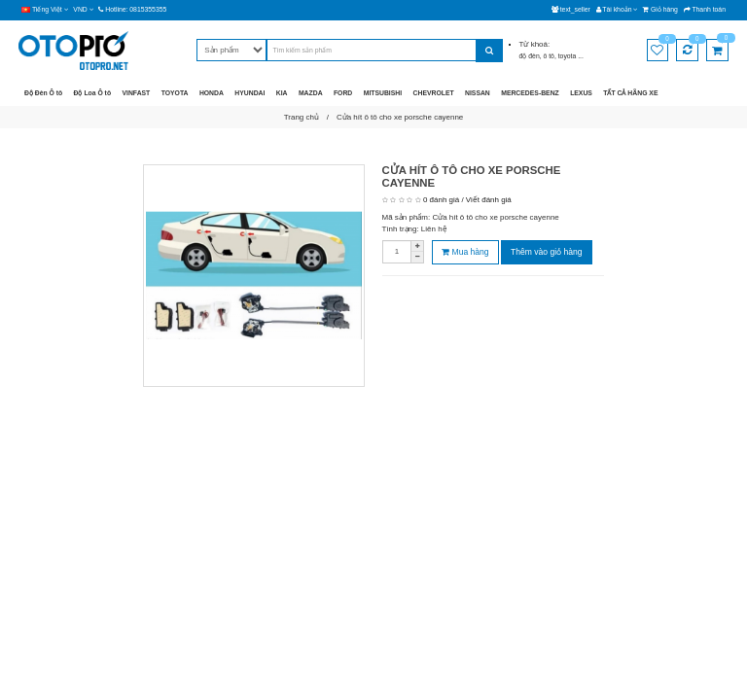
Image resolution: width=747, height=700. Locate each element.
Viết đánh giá (489, 200)
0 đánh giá (441, 200)
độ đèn (530, 56)
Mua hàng (465, 252)
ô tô (549, 56)
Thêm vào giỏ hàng (546, 252)
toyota (569, 56)
